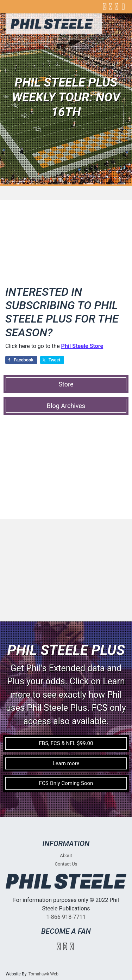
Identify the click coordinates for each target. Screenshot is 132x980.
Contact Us (66, 864)
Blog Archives (66, 406)
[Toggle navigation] (15, 41)
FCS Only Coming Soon (66, 783)
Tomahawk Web (43, 974)
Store (66, 384)
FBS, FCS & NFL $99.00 (66, 743)
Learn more (66, 763)
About (66, 855)
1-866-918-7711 (66, 917)
